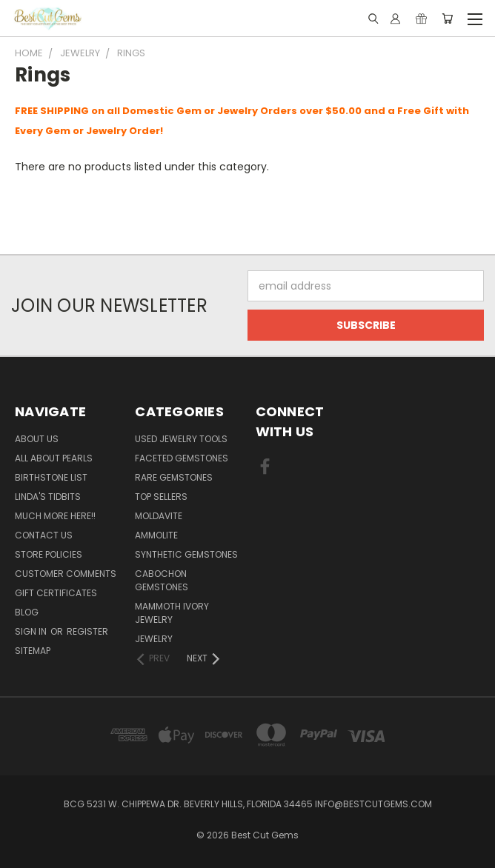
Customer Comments (66, 574)
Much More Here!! (55, 516)
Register (87, 631)
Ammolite (156, 535)
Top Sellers (161, 497)
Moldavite (159, 516)
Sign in (32, 631)
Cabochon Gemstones (162, 580)
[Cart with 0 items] (447, 19)
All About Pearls (54, 458)
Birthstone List (51, 477)
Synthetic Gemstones (186, 554)
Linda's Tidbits (48, 497)
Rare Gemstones (174, 477)
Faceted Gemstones (182, 458)
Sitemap (33, 651)
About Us (37, 439)
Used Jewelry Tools (181, 439)
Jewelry (154, 639)
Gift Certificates (56, 593)
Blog (27, 612)
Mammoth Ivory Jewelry (172, 613)
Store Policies (49, 554)
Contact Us (44, 535)
